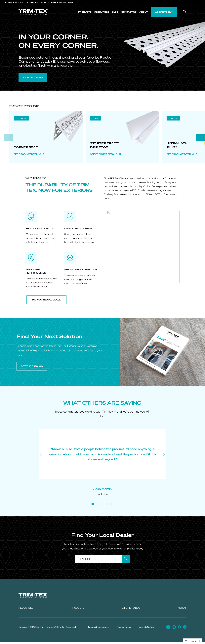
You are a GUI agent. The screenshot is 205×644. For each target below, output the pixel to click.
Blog (115, 12)
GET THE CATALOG (32, 366)
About (144, 12)
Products (85, 12)
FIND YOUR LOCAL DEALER (46, 300)
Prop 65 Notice (146, 627)
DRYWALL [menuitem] (13, 2)
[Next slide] (200, 137)
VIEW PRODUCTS (33, 77)
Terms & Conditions (98, 627)
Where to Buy (164, 12)
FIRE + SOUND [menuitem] (62, 2)
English (191, 641)
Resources (102, 12)
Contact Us (129, 12)
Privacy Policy (123, 627)
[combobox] (193, 641)
